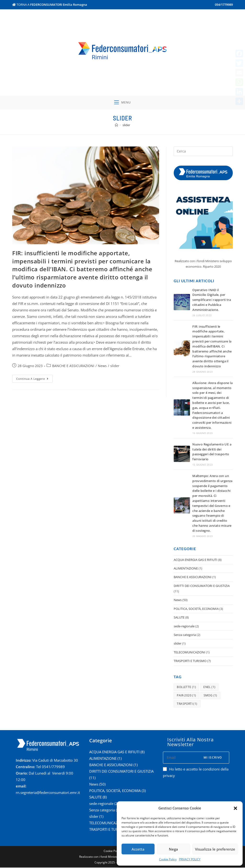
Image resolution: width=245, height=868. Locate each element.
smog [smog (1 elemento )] (210, 696)
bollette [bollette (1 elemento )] (186, 687)
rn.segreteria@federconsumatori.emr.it (48, 793)
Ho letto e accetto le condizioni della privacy (196, 773)
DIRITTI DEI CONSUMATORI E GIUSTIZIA (202, 586)
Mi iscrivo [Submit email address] (213, 758)
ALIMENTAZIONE (186, 569)
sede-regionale (184, 627)
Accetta (138, 849)
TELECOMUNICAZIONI (189, 653)
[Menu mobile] (122, 103)
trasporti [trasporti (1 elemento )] (187, 704)
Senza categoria (185, 635)
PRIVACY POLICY (190, 859)
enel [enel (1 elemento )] (209, 687)
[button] (235, 808)
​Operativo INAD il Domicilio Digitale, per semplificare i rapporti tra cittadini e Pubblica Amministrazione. (212, 300)
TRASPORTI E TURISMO (190, 662)
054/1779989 (224, 5)
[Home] (116, 125)
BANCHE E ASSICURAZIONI (73, 366)
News (102, 366)
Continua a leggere (34, 378)
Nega (173, 849)
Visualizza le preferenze (215, 849)
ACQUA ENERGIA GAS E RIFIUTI (195, 560)
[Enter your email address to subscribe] (196, 758)
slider (115, 366)
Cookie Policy (168, 859)
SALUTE (179, 618)
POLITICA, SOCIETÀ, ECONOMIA (196, 609)
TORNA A (50, 5)
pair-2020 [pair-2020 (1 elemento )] (186, 696)
